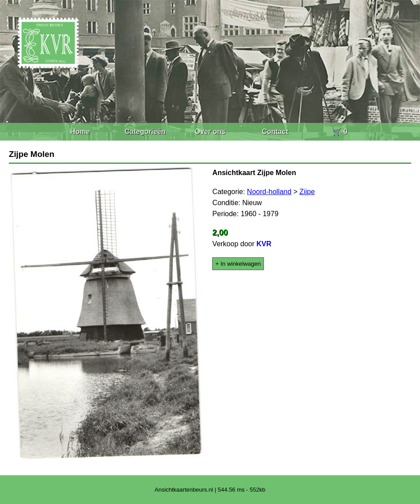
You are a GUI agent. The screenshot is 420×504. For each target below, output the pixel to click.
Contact (275, 132)
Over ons (210, 132)
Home (80, 132)
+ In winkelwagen (238, 264)
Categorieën (145, 132)
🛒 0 (340, 132)
